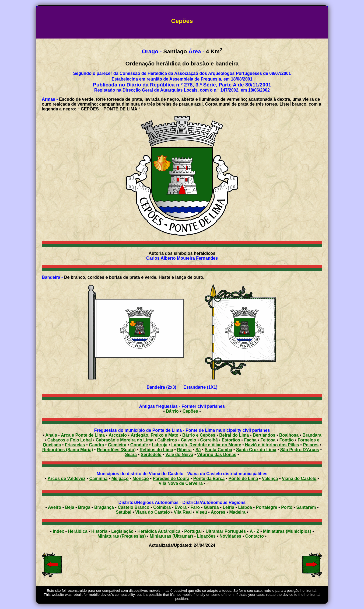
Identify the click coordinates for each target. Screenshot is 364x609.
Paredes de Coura (171, 478)
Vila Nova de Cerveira (181, 483)
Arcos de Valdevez (67, 478)
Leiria (228, 507)
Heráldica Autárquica (159, 531)
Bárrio (172, 411)
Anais (51, 435)
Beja (70, 507)
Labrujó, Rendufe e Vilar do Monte (206, 445)
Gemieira (117, 445)
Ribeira (184, 450)
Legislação (122, 531)
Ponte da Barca (209, 478)
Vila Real (183, 512)
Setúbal (124, 512)
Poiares (311, 445)
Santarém (306, 507)
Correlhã (209, 440)
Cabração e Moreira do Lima (125, 440)
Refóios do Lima (156, 450)
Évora (181, 507)
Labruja (160, 445)
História (99, 531)
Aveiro (55, 507)
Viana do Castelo (299, 478)
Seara (131, 455)
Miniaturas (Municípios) (287, 531)
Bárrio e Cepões (199, 435)
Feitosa (268, 440)
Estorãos (231, 440)
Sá (198, 450)
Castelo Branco (133, 507)
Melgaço (120, 478)
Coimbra (162, 507)
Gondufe (139, 445)
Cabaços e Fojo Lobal (70, 440)
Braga (84, 507)
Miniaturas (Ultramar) (171, 536)
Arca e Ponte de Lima (83, 435)
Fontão (287, 440)
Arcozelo (118, 435)
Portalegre (267, 507)
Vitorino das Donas (217, 455)
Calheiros (167, 440)
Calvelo (189, 440)
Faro (195, 507)
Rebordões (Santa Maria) (68, 450)
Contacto (255, 536)
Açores (218, 512)
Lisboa (245, 507)
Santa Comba (218, 450)
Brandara (312, 435)
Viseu (201, 512)
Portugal (193, 531)
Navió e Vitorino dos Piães (272, 445)
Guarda (211, 507)
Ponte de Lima (243, 478)
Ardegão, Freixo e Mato (155, 435)
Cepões (190, 411)
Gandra (96, 445)
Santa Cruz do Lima (256, 450)
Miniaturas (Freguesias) (122, 536)
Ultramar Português (226, 531)
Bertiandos (264, 435)
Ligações (206, 536)
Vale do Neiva (179, 455)
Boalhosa (289, 435)
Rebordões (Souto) (116, 450)
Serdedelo (151, 455)
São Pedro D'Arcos (300, 450)
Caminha (99, 478)
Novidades (230, 536)
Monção (141, 478)
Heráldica (78, 531)
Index (58, 531)
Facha (250, 440)
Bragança (104, 507)
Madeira (237, 512)
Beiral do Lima (234, 435)
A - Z (255, 531)
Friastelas (75, 445)
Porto (287, 507)
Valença (270, 478)
